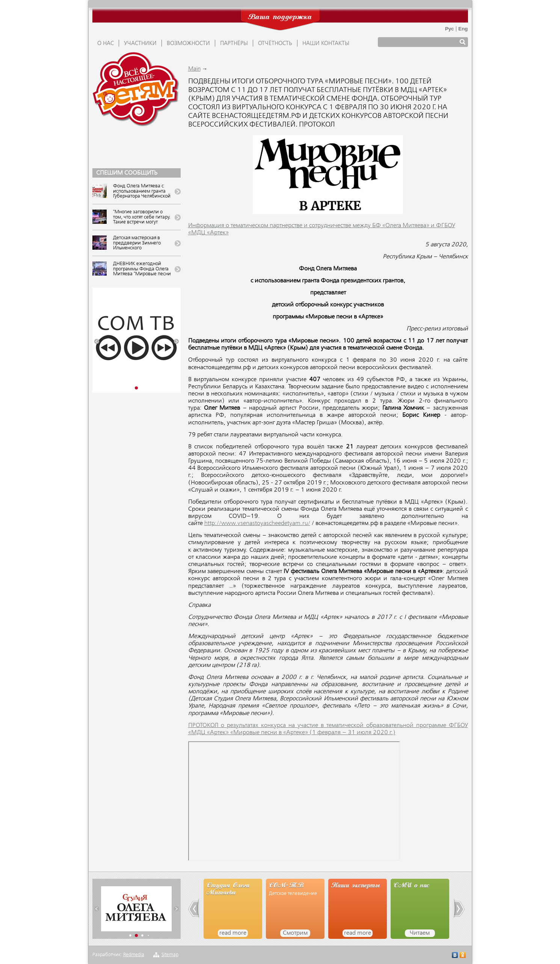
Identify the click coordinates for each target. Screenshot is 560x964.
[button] (97, 342)
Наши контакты (326, 44)
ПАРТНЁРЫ (234, 44)
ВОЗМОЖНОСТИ (188, 44)
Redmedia (134, 955)
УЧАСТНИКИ (140, 44)
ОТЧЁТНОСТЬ (275, 44)
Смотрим (295, 933)
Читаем (420, 933)
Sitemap (170, 955)
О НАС (106, 44)
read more (233, 933)
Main (194, 69)
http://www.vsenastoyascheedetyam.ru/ (257, 523)
